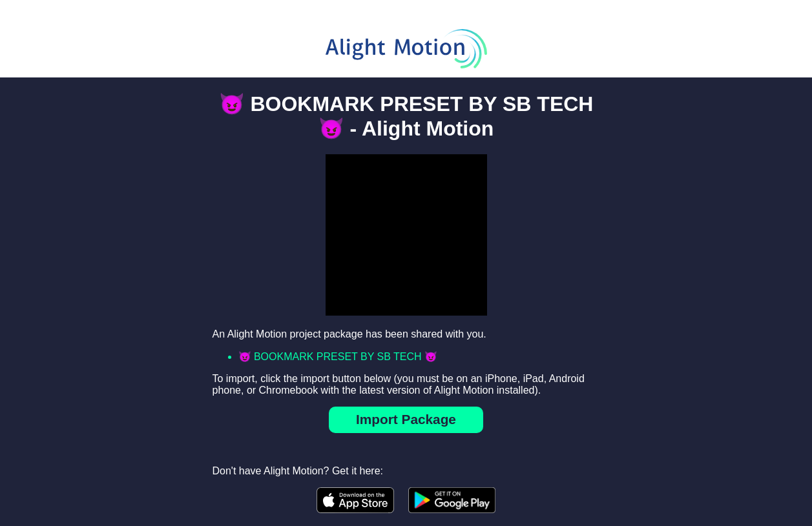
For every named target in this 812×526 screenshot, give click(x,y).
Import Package (406, 419)
